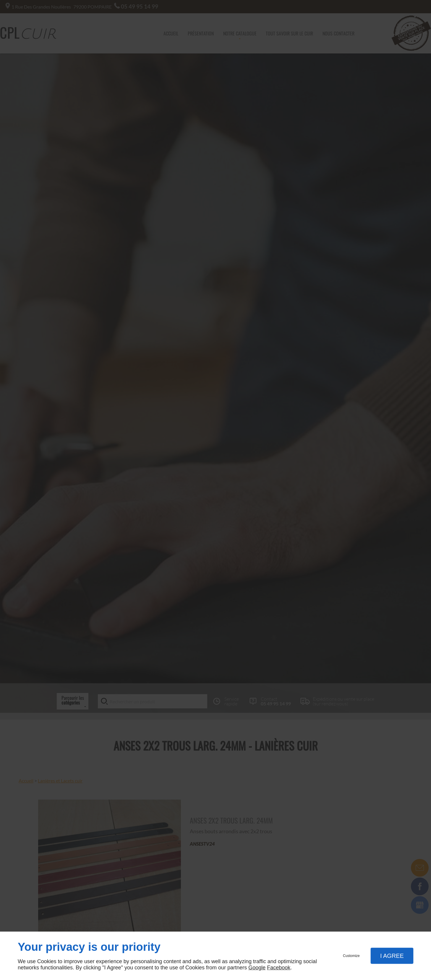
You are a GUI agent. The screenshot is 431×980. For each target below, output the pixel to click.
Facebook (279, 968)
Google (257, 968)
